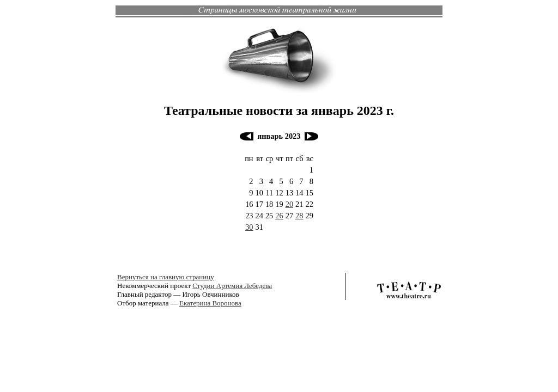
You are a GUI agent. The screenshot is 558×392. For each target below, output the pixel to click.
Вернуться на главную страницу (166, 277)
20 (289, 204)
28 (299, 216)
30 (249, 227)
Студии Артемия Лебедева (232, 286)
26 (279, 216)
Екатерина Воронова (210, 303)
